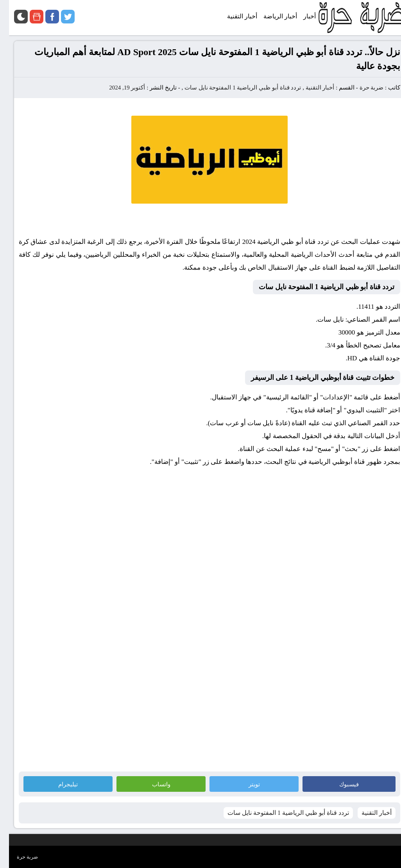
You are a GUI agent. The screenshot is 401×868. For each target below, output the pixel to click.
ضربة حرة (363, 88)
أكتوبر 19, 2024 (118, 88)
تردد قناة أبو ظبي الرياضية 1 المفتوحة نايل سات (234, 88)
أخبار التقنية (311, 88)
